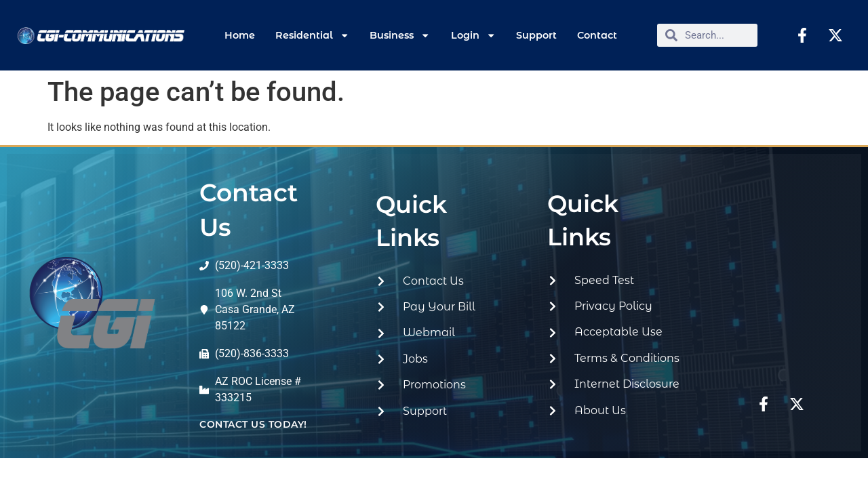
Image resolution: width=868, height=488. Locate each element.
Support (536, 35)
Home (240, 35)
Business (400, 35)
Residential (312, 35)
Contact (597, 35)
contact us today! (253, 424)
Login (473, 35)
